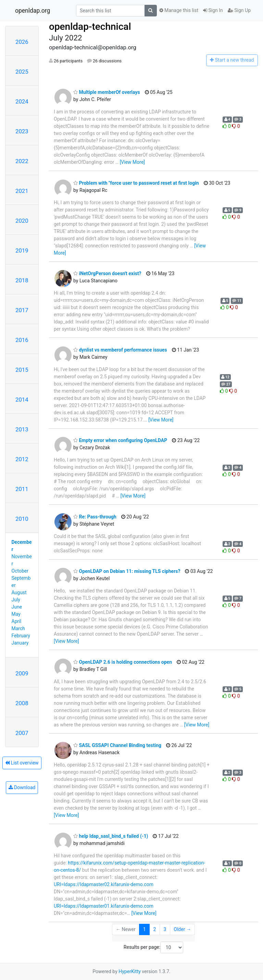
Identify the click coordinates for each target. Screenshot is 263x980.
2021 (22, 191)
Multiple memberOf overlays (107, 92)
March (18, 628)
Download (22, 787)
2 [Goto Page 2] (155, 929)
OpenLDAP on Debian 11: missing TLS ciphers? (127, 571)
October (20, 571)
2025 (22, 72)
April (17, 621)
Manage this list (179, 10)
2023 (22, 131)
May (16, 614)
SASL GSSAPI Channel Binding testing (117, 745)
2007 (22, 733)
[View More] (132, 162)
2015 (22, 370)
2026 (22, 42)
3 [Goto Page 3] (165, 929)
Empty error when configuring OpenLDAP (120, 440)
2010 (22, 519)
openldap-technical (90, 27)
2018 (22, 280)
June (17, 607)
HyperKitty (130, 971)
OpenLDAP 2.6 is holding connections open (123, 662)
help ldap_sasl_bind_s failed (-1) (111, 836)
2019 (22, 250)
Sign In (213, 10)
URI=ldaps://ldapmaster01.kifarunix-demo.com (104, 906)
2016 (22, 340)
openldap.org (33, 11)
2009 (22, 673)
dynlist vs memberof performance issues (120, 350)
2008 (22, 703)
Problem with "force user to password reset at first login (136, 183)
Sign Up (239, 10)
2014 (22, 400)
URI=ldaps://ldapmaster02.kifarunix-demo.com (104, 884)
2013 (22, 429)
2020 (22, 221)
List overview (22, 763)
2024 (22, 101)
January (20, 643)
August (19, 592)
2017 (22, 310)
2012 (22, 459)
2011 (22, 489)
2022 (22, 161)
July (16, 600)
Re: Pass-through (95, 517)
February (21, 636)
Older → (182, 929)
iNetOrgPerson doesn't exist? (107, 273)
